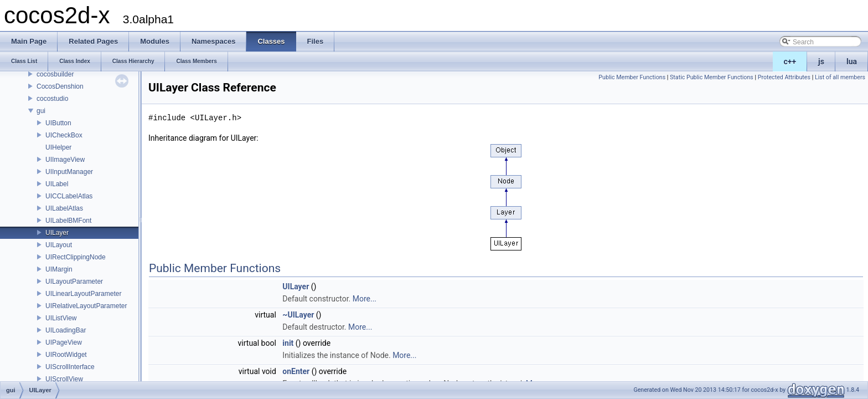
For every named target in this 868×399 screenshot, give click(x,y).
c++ (790, 62)
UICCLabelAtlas (69, 196)
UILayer (57, 233)
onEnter (296, 371)
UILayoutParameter (74, 282)
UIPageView (64, 342)
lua (852, 62)
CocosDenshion (60, 86)
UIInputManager (69, 172)
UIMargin (59, 269)
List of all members (840, 77)
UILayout (59, 245)
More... (365, 299)
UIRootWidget (66, 355)
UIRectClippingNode (76, 257)
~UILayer (298, 315)
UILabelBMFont (68, 221)
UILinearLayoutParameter (83, 294)
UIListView (61, 318)
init (288, 343)
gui (41, 111)
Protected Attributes (784, 77)
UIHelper (58, 147)
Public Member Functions (632, 77)
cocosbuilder (55, 74)
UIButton (58, 123)
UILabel (57, 184)
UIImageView (65, 160)
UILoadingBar (66, 330)
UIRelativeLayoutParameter (86, 306)
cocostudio (52, 99)
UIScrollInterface (70, 367)
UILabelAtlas (64, 208)
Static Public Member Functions (712, 77)
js (821, 62)
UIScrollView (64, 379)
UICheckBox (64, 135)
